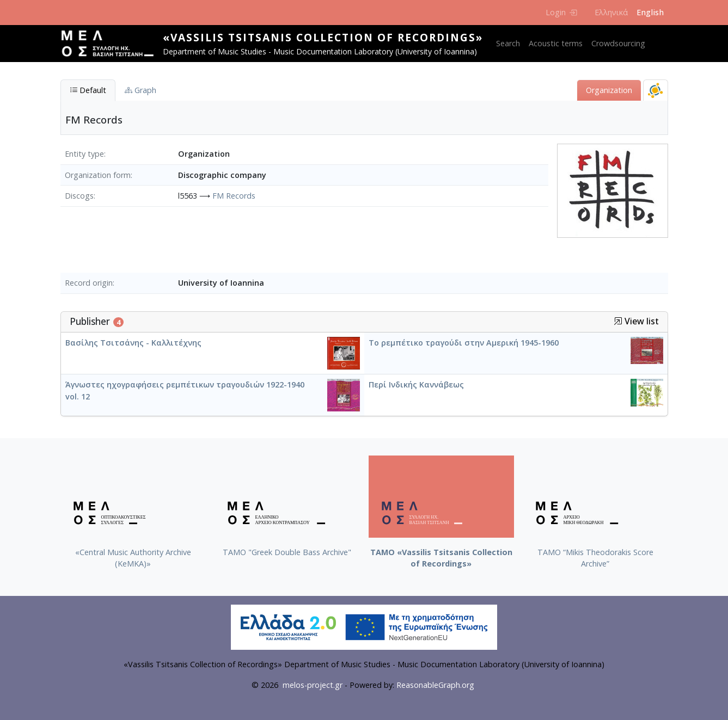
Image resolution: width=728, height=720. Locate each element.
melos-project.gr (313, 685)
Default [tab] (88, 90)
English (650, 12)
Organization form (98, 175)
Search (508, 43)
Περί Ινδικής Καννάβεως (416, 384)
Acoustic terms (556, 43)
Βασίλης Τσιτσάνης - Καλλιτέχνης (133, 343)
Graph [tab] (140, 90)
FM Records (234, 196)
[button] (618, 321)
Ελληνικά (611, 12)
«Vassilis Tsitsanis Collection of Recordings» (323, 37)
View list (636, 321)
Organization (609, 90)
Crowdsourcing (618, 43)
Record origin (89, 283)
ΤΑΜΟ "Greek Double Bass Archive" (287, 552)
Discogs (79, 196)
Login (561, 12)
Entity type (84, 154)
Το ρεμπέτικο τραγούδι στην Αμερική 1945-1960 (464, 343)
